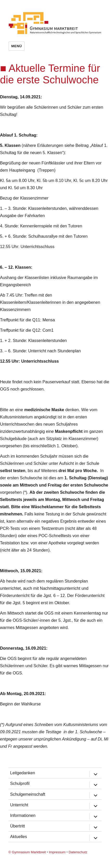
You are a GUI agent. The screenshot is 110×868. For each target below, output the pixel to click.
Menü (17, 46)
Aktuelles (19, 837)
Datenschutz (78, 852)
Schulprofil (20, 783)
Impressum (57, 852)
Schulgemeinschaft (28, 794)
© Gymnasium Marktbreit (27, 852)
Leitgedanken (23, 773)
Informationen (23, 815)
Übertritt (18, 826)
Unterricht (19, 805)
